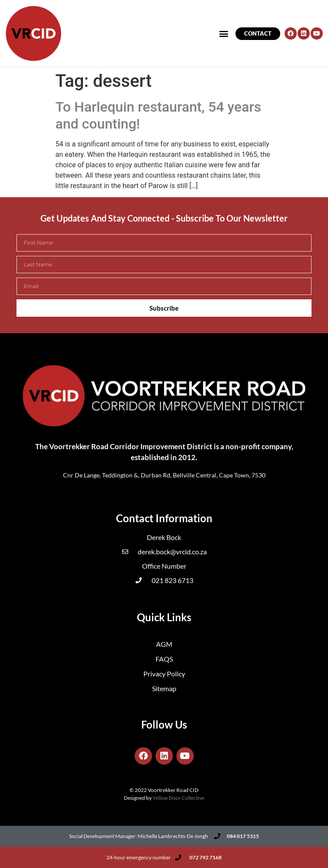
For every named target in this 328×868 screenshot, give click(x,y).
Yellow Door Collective (178, 798)
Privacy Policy (164, 674)
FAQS (164, 659)
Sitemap (164, 688)
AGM (164, 644)
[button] (224, 34)
